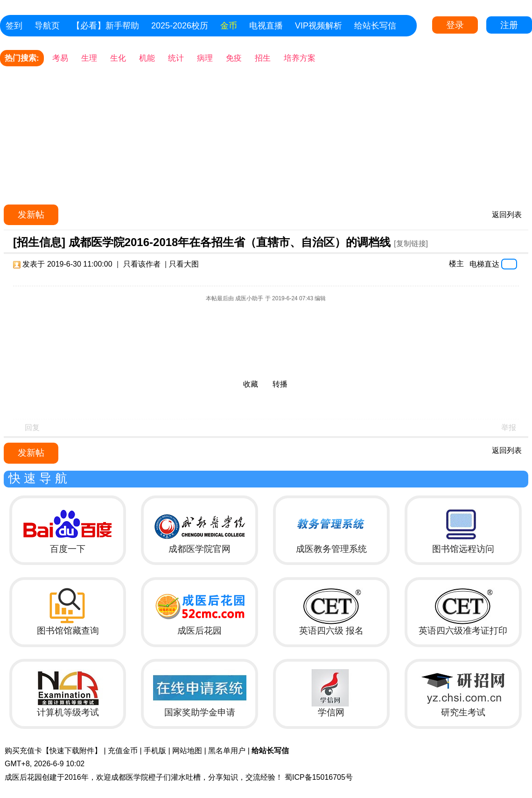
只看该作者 (142, 264)
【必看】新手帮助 (105, 26)
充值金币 (123, 751)
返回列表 (507, 215)
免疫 (234, 58)
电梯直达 (484, 264)
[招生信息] (39, 242)
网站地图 (187, 751)
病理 (205, 58)
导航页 (47, 26)
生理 (89, 58)
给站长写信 (375, 26)
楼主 (456, 264)
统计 (176, 58)
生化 (118, 58)
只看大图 (184, 264)
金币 (229, 26)
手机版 (155, 751)
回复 (32, 427)
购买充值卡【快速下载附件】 (53, 751)
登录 (455, 25)
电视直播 (266, 26)
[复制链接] (411, 244)
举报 (509, 427)
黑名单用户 (227, 751)
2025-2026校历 (180, 26)
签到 (14, 26)
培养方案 (300, 58)
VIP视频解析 (318, 26)
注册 (509, 25)
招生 (263, 58)
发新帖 (31, 215)
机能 (147, 58)
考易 (60, 58)
